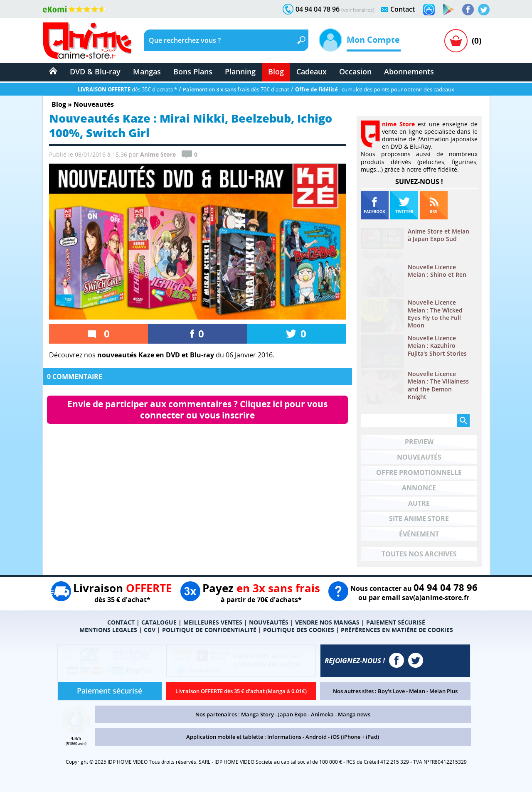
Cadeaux (312, 71)
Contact (403, 9)
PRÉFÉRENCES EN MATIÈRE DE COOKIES (397, 630)
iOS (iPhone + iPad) (355, 737)
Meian (417, 691)
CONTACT (121, 622)
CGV (150, 630)
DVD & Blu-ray (95, 71)
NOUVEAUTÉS (269, 622)
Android (316, 737)
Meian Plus (443, 691)
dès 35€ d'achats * (127, 89)
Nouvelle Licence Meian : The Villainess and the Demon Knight (438, 385)
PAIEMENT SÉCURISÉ (396, 622)
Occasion (355, 71)
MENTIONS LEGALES (108, 630)
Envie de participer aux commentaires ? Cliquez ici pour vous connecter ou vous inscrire (198, 410)
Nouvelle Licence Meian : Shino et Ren (437, 271)
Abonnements (409, 71)
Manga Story (257, 714)
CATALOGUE (159, 622)
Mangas (147, 71)
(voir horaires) (358, 10)
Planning (240, 71)
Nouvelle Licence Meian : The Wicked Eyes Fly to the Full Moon (435, 314)
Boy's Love (391, 691)
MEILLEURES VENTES (213, 622)
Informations (284, 737)
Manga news (354, 714)
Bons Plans (193, 71)
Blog (276, 71)
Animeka (322, 714)
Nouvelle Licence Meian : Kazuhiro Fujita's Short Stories (437, 346)
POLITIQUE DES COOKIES (299, 630)
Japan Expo (292, 714)
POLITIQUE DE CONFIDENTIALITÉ (209, 630)
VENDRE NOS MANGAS (327, 622)
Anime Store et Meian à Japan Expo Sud (438, 235)
